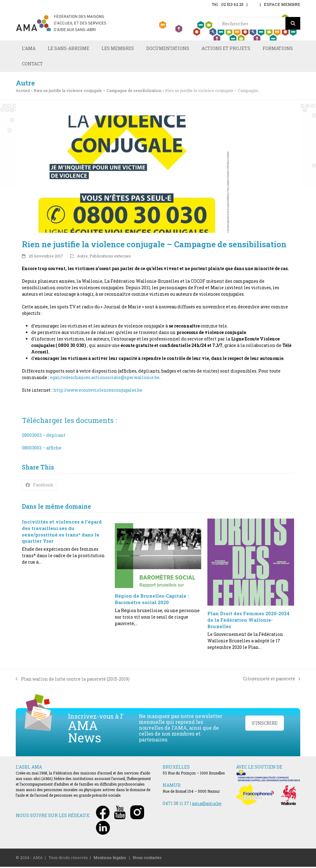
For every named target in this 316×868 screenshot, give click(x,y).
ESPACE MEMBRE (282, 4)
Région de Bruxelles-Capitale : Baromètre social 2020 (152, 601)
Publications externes (110, 257)
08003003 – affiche (42, 449)
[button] (39, 486)
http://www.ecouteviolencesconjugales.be (98, 392)
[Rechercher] (293, 23)
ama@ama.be (207, 805)
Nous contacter (147, 859)
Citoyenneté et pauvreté (272, 680)
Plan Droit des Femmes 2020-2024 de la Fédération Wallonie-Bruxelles (248, 621)
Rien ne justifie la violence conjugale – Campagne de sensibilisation (98, 92)
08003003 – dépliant (44, 437)
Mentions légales (110, 859)
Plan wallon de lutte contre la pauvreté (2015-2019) (73, 680)
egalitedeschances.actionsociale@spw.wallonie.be (105, 379)
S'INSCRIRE (265, 724)
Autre (82, 257)
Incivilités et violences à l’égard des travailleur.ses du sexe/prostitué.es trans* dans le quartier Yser (62, 533)
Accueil (23, 92)
